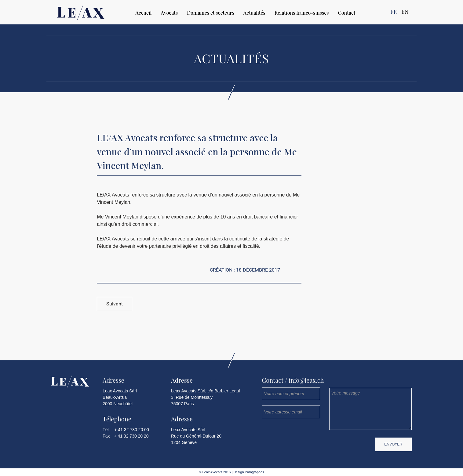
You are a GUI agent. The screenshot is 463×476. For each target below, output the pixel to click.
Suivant (115, 304)
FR (394, 12)
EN (405, 12)
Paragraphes (254, 472)
